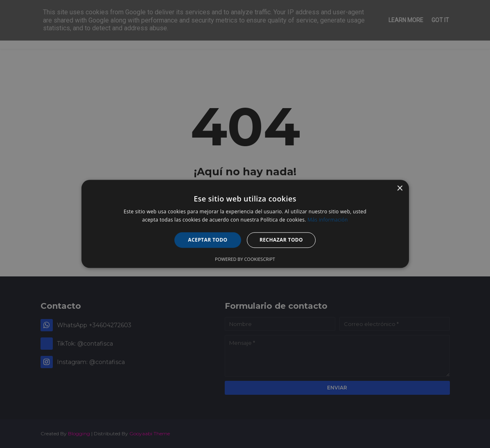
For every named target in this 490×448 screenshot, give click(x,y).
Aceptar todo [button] (208, 240)
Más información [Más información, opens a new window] (327, 220)
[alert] (245, 224)
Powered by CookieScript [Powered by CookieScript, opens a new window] (245, 259)
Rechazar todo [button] (281, 240)
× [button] (400, 189)
